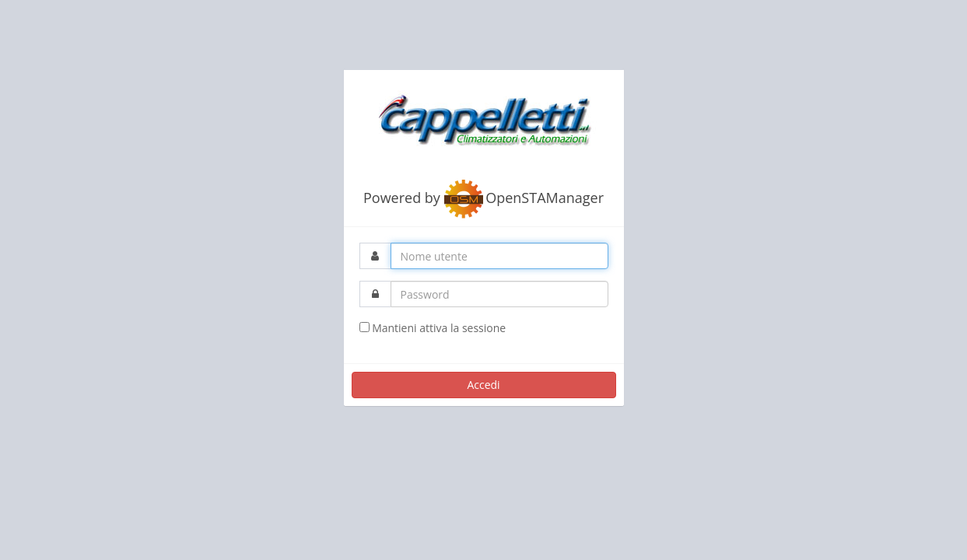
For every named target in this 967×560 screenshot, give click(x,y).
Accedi (483, 385)
